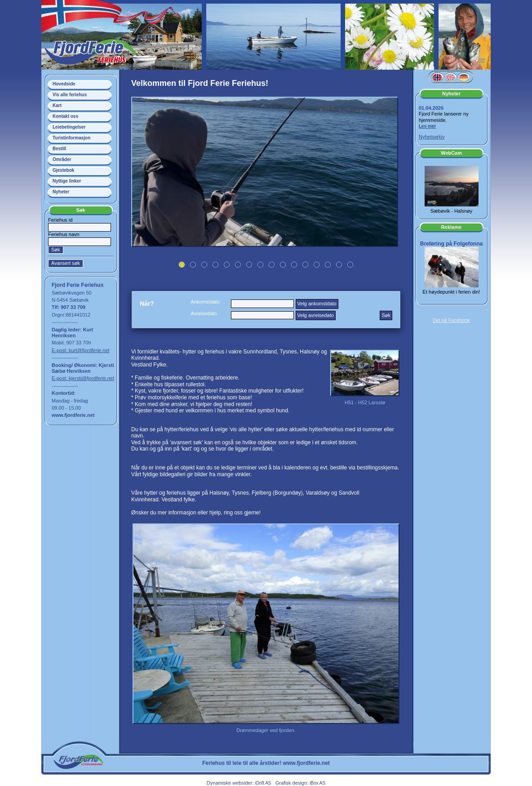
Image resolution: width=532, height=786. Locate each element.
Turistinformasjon (71, 138)
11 (294, 265)
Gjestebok (63, 170)
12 (305, 265)
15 (339, 265)
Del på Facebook (451, 320)
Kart (57, 105)
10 (283, 265)
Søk (386, 315)
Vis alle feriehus (70, 95)
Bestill (59, 149)
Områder (62, 159)
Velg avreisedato (316, 315)
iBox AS (317, 783)
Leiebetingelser (69, 127)
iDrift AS (263, 783)
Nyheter (61, 192)
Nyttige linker (67, 181)
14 (328, 265)
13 (317, 265)
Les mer (427, 126)
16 (350, 265)
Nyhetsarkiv (432, 137)
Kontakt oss (65, 116)
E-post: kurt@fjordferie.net (81, 350)
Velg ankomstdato (317, 304)
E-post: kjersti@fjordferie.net (83, 378)
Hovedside (64, 84)
